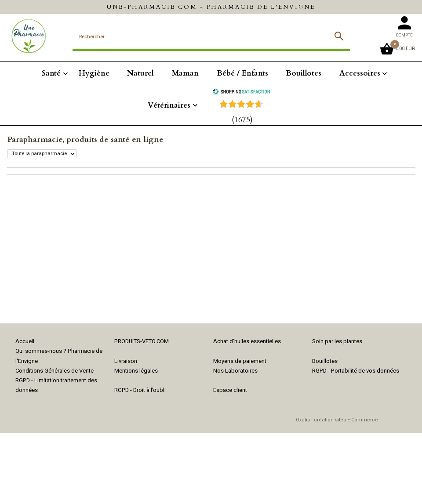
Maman (185, 73)
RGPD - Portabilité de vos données (356, 371)
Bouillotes (304, 73)
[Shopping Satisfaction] (241, 92)
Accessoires (360, 73)
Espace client (230, 390)
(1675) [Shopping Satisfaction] (242, 120)
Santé (51, 73)
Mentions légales (136, 371)
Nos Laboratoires (235, 371)
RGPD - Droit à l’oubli (140, 390)
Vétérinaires (169, 105)
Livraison (126, 361)
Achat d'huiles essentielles (247, 341)
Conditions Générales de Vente (55, 371)
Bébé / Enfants (242, 73)
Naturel (140, 73)
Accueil (25, 341)
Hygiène (94, 73)
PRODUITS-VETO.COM (142, 341)
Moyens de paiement (240, 361)
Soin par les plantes (337, 341)
